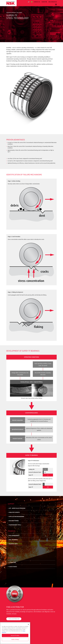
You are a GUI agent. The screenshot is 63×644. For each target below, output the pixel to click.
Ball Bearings (13, 540)
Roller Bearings (14, 536)
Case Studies (13, 567)
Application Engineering (17, 517)
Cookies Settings (15, 639)
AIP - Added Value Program (17, 508)
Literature (12, 562)
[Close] (28, 624)
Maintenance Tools (15, 525)
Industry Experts (14, 512)
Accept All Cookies (15, 635)
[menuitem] (29, 2)
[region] (15, 633)
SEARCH (44, 2)
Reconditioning (14, 521)
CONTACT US (37, 2)
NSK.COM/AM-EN (53, 2)
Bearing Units (13, 544)
